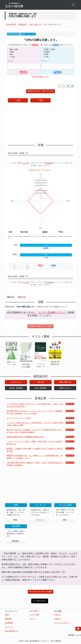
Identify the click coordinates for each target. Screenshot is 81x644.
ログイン (60, 313)
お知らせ (57, 615)
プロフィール (16, 382)
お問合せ (57, 619)
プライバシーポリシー (62, 623)
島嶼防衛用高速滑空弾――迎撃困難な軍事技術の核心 (26, 437)
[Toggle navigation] (73, 5)
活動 (40, 100)
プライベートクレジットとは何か (19, 418)
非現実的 (47, 52)
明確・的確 (14, 49)
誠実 (11, 54)
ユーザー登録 (45, 313)
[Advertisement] (41, 124)
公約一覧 (41, 382)
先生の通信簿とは (11, 631)
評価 (18, 100)
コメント (10, 61)
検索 (19, 520)
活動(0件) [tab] (11, 297)
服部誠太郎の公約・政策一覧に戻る (41, 91)
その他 (12, 57)
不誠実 (46, 54)
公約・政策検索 (41, 388)
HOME (7, 615)
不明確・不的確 (49, 49)
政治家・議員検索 (16, 388)
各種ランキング (65, 388)
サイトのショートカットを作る (41, 592)
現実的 (12, 52)
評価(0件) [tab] (22, 297)
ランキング (42, 520)
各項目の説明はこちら (41, 77)
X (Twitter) (40, 601)
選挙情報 (18, 541)
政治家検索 (9, 623)
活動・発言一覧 (65, 382)
